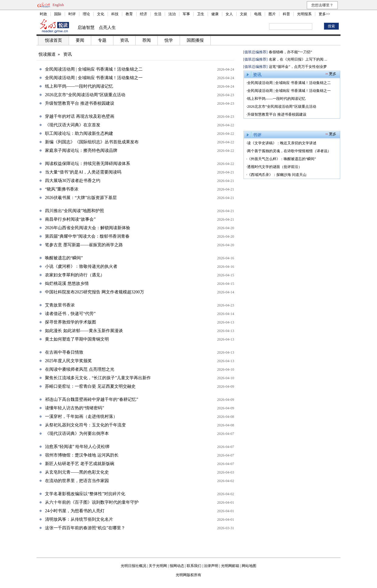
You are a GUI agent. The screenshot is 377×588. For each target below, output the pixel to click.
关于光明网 (158, 566)
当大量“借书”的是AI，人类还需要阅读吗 (83, 172)
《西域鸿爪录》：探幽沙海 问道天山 (277, 175)
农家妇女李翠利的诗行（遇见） (75, 275)
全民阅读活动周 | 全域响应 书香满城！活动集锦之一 (94, 78)
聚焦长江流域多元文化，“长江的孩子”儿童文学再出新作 (98, 378)
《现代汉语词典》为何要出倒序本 (77, 434)
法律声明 (211, 566)
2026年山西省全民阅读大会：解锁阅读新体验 (88, 228)
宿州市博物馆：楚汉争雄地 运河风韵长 (82, 455)
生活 (158, 14)
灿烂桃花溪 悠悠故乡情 (67, 283)
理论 (86, 14)
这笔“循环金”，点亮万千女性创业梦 (298, 67)
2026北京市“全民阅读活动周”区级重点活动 (85, 95)
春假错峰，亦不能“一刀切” (291, 52)
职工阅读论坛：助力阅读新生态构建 (79, 133)
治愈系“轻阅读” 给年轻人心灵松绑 (77, 447)
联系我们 (194, 566)
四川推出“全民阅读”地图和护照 (74, 211)
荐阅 (147, 40)
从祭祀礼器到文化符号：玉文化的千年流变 (85, 425)
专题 (102, 40)
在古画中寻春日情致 (64, 352)
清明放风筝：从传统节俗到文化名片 (79, 519)
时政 (43, 14)
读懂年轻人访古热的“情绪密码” (74, 408)
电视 (258, 14)
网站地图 (249, 566)
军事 (186, 14)
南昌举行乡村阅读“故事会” (70, 219)
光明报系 (304, 14)
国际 (58, 14)
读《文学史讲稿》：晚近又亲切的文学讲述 (282, 143)
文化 (101, 14)
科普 (286, 14)
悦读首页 (54, 40)
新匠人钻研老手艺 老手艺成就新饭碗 (80, 464)
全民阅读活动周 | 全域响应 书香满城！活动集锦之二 (94, 69)
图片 (272, 14)
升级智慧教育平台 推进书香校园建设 (80, 103)
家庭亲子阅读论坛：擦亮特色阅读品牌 (81, 150)
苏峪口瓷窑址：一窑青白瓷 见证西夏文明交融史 (90, 386)
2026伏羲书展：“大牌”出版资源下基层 (81, 198)
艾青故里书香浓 (60, 305)
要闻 (80, 40)
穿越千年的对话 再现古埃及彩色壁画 (80, 116)
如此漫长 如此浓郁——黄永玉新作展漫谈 (84, 331)
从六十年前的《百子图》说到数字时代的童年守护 (92, 502)
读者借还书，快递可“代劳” (70, 314)
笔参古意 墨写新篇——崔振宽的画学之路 (84, 245)
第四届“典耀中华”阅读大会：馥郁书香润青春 (87, 236)
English (58, 5)
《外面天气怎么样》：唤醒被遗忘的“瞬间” (282, 159)
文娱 (244, 14)
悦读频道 (47, 54)
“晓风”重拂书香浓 (62, 189)
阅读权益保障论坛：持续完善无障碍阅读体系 (88, 164)
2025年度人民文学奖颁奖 (68, 361)
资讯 (124, 40)
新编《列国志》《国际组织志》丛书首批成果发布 (92, 142)
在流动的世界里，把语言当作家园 (77, 481)
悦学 (169, 40)
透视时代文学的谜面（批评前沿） (275, 167)
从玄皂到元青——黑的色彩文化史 (77, 472)
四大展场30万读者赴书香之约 (73, 181)
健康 (215, 14)
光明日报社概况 (133, 566)
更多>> (324, 14)
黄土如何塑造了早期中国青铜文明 (77, 339)
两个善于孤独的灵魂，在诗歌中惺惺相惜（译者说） (289, 151)
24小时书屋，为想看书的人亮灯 (75, 511)
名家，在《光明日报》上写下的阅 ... (298, 59)
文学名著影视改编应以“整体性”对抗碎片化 (85, 494)
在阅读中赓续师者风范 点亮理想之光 (80, 369)
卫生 (201, 14)
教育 (129, 14)
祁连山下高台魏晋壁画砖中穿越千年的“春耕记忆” (92, 399)
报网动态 (177, 566)
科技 (115, 14)
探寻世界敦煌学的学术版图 (71, 322)
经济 (144, 14)
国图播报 (195, 40)
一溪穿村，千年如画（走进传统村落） (81, 416)
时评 (72, 14)
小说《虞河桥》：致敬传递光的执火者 (81, 266)
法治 (172, 14)
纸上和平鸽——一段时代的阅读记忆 (79, 86)
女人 (229, 14)
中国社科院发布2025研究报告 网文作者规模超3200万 (95, 292)
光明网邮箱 (230, 566)
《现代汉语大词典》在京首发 (73, 125)
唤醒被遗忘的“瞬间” (64, 258)
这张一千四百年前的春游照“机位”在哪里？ (85, 528)
